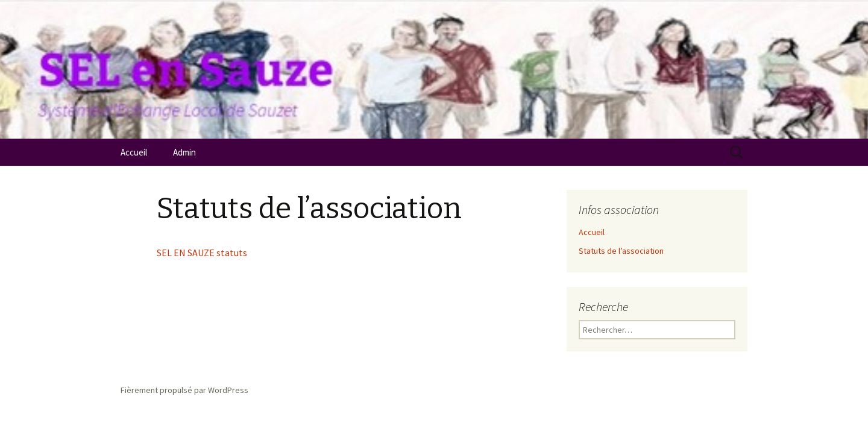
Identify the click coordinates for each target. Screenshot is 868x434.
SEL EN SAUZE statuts (202, 253)
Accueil (134, 152)
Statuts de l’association (621, 251)
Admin (184, 152)
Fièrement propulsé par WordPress (184, 390)
